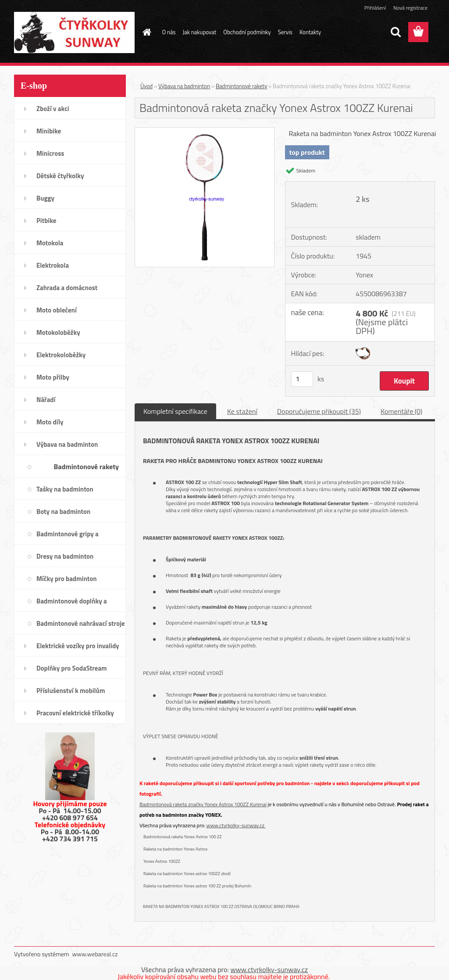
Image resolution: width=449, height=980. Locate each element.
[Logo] (74, 32)
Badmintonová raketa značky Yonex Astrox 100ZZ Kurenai (203, 804)
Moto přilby (53, 377)
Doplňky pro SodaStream (72, 668)
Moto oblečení (57, 310)
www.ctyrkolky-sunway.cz (236, 825)
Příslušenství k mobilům (71, 691)
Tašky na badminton (65, 489)
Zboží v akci (53, 109)
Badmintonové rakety (86, 467)
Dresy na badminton (65, 556)
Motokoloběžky (58, 332)
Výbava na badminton (67, 444)
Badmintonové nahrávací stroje (81, 623)
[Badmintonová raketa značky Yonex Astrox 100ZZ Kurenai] (205, 131)
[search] (396, 32)
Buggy (45, 198)
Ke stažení (242, 411)
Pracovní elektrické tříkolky (75, 713)
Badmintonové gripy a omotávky (68, 537)
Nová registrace (410, 8)
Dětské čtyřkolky (60, 176)
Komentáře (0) (401, 411)
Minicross (50, 153)
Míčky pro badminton (67, 579)
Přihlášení (375, 8)
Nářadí (46, 400)
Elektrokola (53, 265)
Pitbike (46, 221)
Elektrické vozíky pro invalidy (78, 646)
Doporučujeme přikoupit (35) (319, 411)
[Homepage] (146, 32)
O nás (169, 32)
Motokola (50, 243)
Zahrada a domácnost (67, 288)
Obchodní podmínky (247, 32)
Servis (285, 32)
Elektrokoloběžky (61, 355)
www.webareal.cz (95, 954)
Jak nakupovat (200, 32)
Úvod (146, 86)
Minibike (49, 131)
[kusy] (302, 379)
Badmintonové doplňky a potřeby (72, 604)
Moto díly (50, 422)
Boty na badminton (63, 512)
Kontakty (310, 32)
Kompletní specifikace (175, 411)
